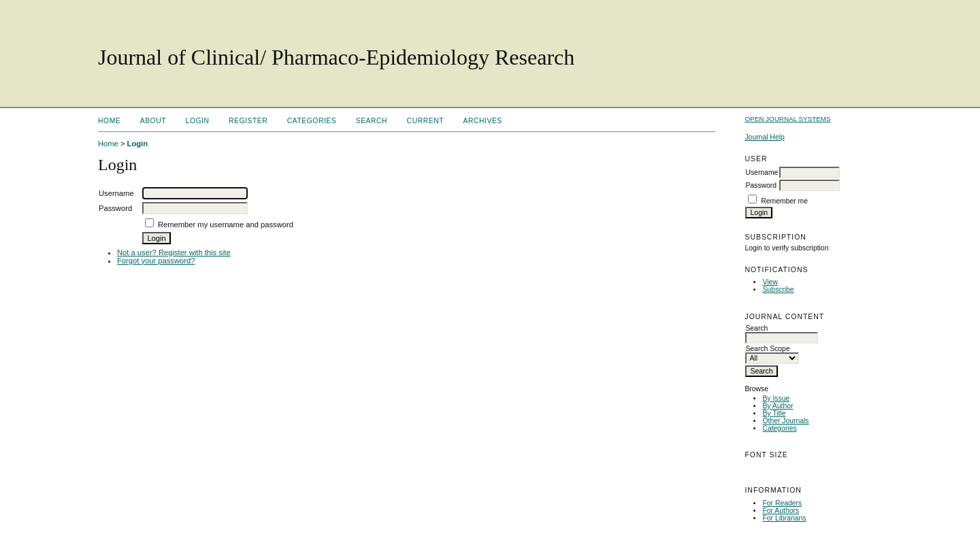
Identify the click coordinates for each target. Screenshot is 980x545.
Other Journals (785, 421)
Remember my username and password (226, 225)
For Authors (781, 511)
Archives (483, 121)
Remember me (784, 201)
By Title (774, 413)
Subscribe (778, 290)
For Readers (782, 503)
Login (198, 121)
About (153, 121)
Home (109, 121)
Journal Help (764, 137)
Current (425, 121)
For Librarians (784, 518)
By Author (778, 406)
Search (372, 121)
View (770, 282)
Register (248, 121)
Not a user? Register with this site (174, 252)
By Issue (776, 398)
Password (761, 185)
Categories (779, 428)
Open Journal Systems (787, 119)
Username (762, 172)
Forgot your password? (156, 261)
